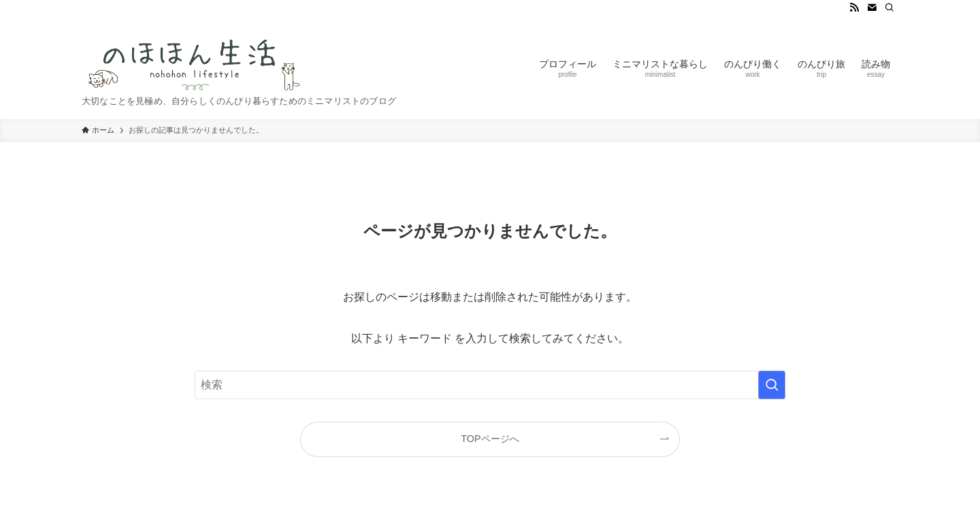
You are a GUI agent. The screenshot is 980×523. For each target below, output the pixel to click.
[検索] (889, 7)
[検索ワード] (490, 385)
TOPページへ (490, 439)
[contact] (872, 7)
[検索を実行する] (772, 385)
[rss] (854, 7)
